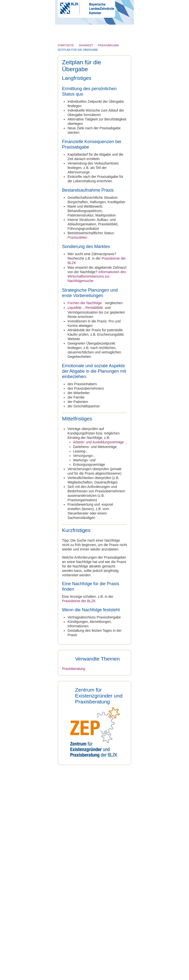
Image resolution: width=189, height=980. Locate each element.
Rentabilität (97, 307)
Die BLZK (69, 38)
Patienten (69, 67)
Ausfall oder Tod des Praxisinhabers (91, 701)
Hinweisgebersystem (94, 971)
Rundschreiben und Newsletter (108, 966)
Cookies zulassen (154, 547)
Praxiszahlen (77, 237)
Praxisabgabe (73, 669)
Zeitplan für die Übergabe (81, 681)
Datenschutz (69, 971)
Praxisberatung (74, 731)
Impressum (78, 966)
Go (123, 27)
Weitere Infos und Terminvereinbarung (94, 843)
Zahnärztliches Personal (80, 57)
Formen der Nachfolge (85, 302)
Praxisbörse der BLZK (79, 604)
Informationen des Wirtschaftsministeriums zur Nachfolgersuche (97, 276)
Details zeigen (161, 532)
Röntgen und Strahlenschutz (83, 77)
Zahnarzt (68, 48)
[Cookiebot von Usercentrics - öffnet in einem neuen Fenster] (162, 430)
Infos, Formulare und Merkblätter (90, 928)
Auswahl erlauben (94, 547)
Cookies (66, 975)
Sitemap (115, 971)
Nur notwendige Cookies (35, 547)
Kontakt (63, 966)
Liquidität (74, 307)
